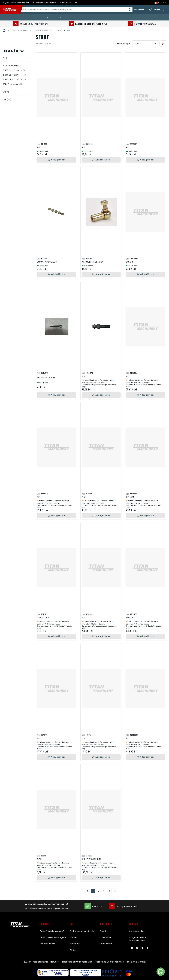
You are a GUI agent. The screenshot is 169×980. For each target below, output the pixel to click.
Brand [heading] (6, 92)
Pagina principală (4, 30)
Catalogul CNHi (47, 944)
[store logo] (11, 10)
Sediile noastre (137, 931)
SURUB (129, 262)
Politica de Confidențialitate (110, 962)
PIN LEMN (131, 497)
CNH (7, 100)
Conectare (105, 937)
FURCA (130, 618)
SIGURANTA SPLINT (46, 378)
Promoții (69, 17)
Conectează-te (140, 10)
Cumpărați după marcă (52, 931)
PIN (39, 147)
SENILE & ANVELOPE (44, 30)
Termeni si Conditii (136, 962)
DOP (39, 859)
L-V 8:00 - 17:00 (137, 941)
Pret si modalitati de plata (83, 931)
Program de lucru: (138, 937)
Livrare (73, 937)
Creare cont (106, 944)
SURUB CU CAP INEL (91, 859)
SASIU (60, 30)
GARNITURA (43, 618)
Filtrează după (123, 44)
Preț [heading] (5, 58)
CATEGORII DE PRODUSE (21, 30)
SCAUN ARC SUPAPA (47, 262)
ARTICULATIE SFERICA (93, 262)
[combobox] (79, 10)
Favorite (157, 10)
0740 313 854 (93, 906)
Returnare (75, 944)
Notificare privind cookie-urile (77, 962)
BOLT (84, 376)
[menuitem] (14, 17)
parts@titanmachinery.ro (124, 906)
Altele (73, 950)
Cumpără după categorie (53, 937)
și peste (13, 84)
